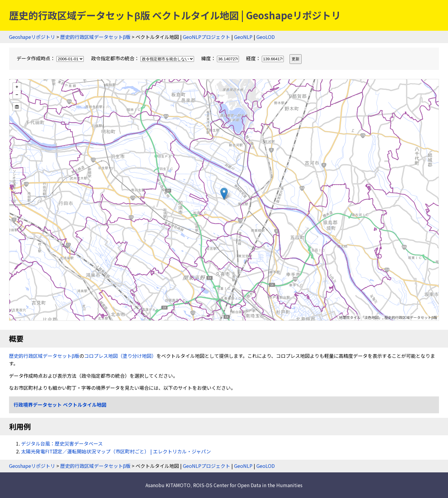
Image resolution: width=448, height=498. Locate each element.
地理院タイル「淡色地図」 (361, 317)
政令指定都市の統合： (143, 58)
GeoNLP (243, 37)
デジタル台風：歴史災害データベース (62, 443)
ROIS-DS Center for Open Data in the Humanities (248, 485)
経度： (266, 58)
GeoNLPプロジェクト (207, 37)
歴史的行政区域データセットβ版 (95, 37)
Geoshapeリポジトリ (32, 37)
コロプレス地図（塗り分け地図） (120, 356)
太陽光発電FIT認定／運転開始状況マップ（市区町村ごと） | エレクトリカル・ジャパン (116, 451)
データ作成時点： (51, 58)
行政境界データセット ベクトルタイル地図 (60, 405)
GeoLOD (266, 37)
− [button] (17, 95)
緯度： (221, 58)
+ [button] (17, 87)
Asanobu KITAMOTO (168, 485)
